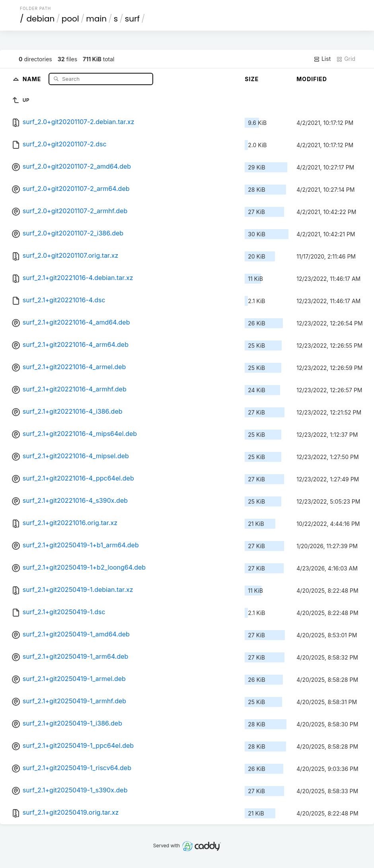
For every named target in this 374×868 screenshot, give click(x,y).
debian (41, 19)
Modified (312, 79)
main (96, 19)
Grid (346, 59)
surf (132, 19)
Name (33, 79)
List (322, 59)
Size (252, 79)
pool (70, 19)
